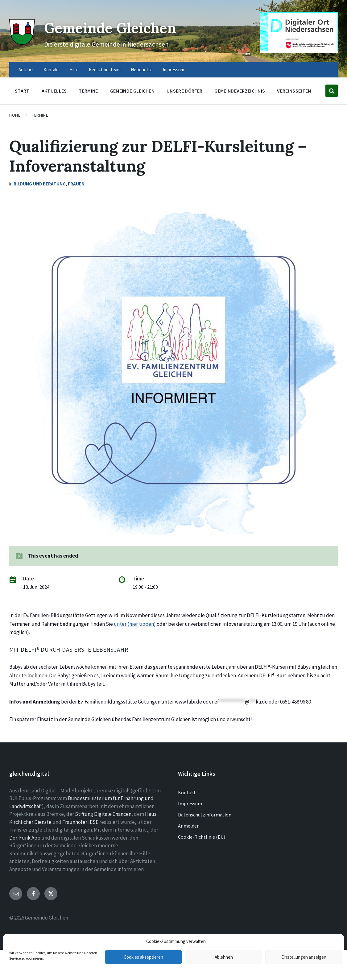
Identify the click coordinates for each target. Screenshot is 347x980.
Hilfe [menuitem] (74, 70)
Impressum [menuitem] (173, 70)
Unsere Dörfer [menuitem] (184, 91)
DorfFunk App (25, 838)
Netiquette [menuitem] (142, 70)
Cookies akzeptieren (143, 957)
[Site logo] (21, 42)
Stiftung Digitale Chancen (103, 814)
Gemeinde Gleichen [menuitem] (132, 91)
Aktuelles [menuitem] (54, 91)
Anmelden (189, 826)
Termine (40, 115)
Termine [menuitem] (88, 91)
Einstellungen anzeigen (304, 957)
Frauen (76, 184)
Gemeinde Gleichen (116, 27)
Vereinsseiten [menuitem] (294, 91)
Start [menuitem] (22, 91)
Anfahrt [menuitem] (26, 70)
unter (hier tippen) (135, 624)
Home (15, 115)
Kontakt (187, 792)
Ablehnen (224, 957)
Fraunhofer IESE (80, 822)
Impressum (190, 804)
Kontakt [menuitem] (51, 70)
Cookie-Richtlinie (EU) (202, 837)
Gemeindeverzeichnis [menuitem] (240, 91)
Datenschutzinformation (205, 815)
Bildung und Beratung (40, 184)
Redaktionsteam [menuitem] (105, 70)
